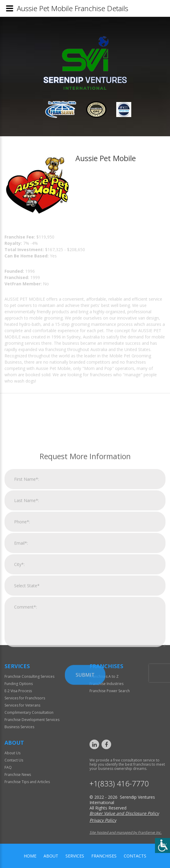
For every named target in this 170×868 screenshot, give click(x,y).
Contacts (135, 856)
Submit (85, 763)
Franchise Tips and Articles (27, 782)
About (51, 856)
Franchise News (18, 775)
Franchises (104, 856)
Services (75, 856)
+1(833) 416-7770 (119, 784)
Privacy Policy (103, 820)
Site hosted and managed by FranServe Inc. (126, 832)
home (30, 856)
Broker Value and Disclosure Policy (124, 813)
